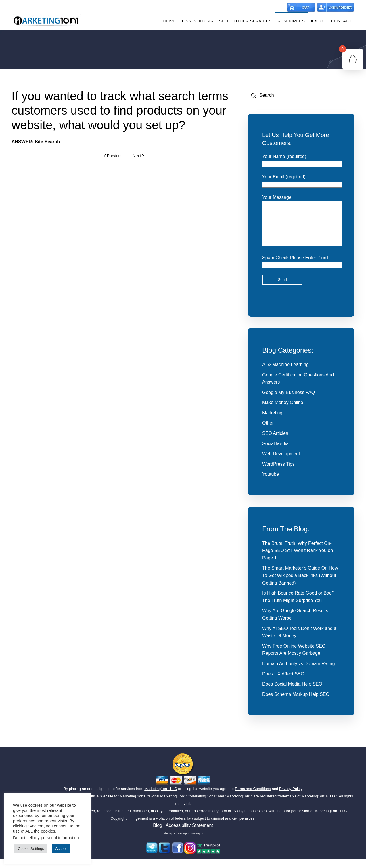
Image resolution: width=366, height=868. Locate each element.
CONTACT (341, 21)
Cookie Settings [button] (31, 849)
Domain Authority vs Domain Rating (299, 672)
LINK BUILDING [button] (198, 21)
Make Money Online (283, 411)
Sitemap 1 (169, 842)
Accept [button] (61, 849)
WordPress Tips (278, 473)
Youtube (271, 483)
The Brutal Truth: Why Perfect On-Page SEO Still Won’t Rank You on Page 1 (298, 559)
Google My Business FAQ (289, 401)
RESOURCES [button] (291, 21)
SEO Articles (275, 442)
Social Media (275, 452)
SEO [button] (223, 21)
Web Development (281, 462)
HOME (170, 21)
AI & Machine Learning (285, 373)
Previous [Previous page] (113, 156)
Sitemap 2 (183, 842)
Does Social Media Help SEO (292, 693)
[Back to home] (46, 21)
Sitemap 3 (197, 842)
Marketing (272, 421)
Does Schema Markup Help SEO (296, 703)
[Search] (301, 96)
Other (268, 432)
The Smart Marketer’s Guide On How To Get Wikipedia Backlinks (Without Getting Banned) (300, 584)
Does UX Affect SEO (283, 683)
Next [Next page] (138, 156)
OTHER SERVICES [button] (253, 21)
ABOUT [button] (318, 21)
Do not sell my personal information (46, 838)
